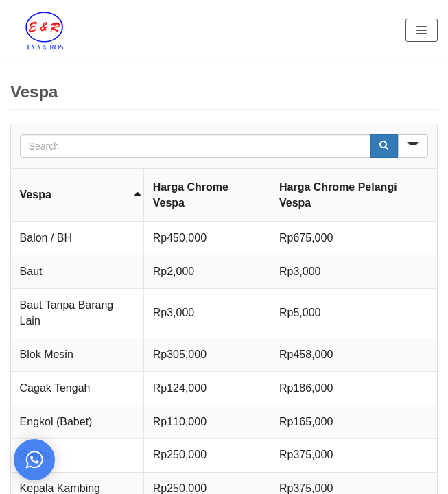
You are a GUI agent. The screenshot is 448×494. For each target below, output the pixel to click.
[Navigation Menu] (422, 30)
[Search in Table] (196, 146)
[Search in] (413, 146)
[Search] (384, 146)
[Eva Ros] (44, 30)
